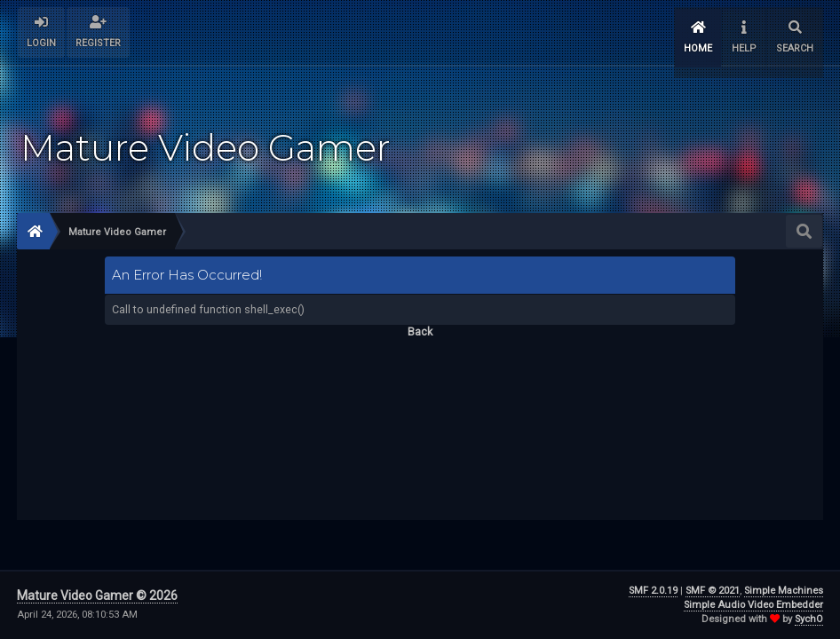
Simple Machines (784, 591)
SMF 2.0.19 (653, 591)
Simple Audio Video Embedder (753, 605)
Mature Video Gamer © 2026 (97, 596)
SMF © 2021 (713, 591)
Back (420, 323)
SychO (809, 619)
